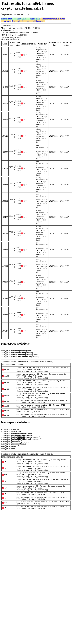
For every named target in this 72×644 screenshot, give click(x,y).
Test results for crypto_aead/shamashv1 (28, 21)
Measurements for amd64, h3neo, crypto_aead (20, 19)
